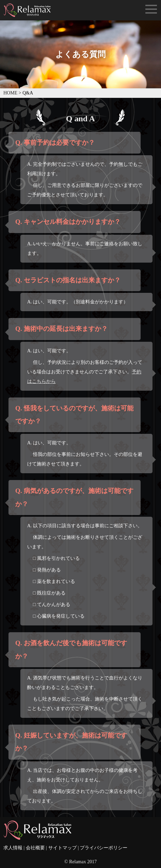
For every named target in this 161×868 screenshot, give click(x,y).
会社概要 (35, 848)
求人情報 (13, 848)
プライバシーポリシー (104, 848)
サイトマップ (62, 848)
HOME (10, 93)
